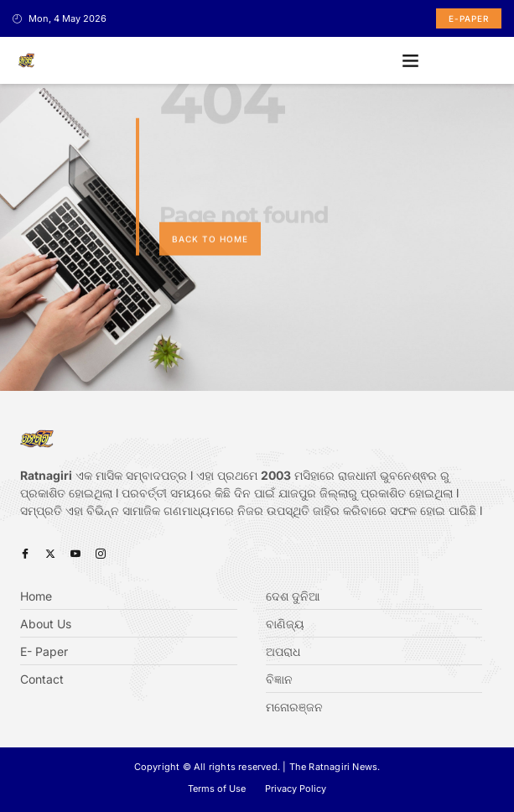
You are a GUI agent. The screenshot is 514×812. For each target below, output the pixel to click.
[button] (411, 60)
